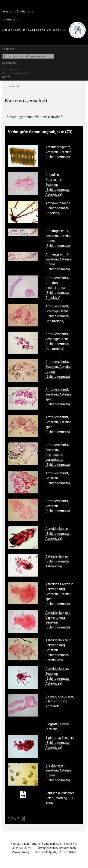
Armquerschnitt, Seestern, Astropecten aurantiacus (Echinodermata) (58, 455)
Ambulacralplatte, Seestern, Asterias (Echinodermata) (58, 152)
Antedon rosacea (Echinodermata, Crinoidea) (58, 208)
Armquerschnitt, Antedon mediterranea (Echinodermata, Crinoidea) (57, 288)
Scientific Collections (18, 11)
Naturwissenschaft (49, 116)
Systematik (9, 63)
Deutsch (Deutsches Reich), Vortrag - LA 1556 (60, 798)
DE (9, 76)
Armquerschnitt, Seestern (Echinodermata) (58, 478)
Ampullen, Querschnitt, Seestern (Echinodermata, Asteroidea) (57, 185)
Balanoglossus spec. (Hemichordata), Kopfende (60, 701)
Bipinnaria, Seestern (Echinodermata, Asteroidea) (60, 743)
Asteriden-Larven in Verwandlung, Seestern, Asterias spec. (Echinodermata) (59, 594)
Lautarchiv (12, 19)
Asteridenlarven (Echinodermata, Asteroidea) (57, 534)
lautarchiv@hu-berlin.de (46, 844)
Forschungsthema (20, 116)
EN (4, 76)
